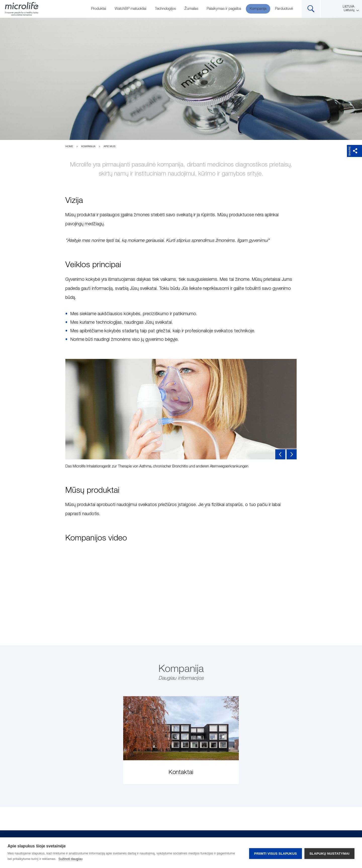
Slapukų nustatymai (329, 853)
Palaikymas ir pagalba (224, 9)
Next (292, 454)
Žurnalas (191, 9)
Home (69, 146)
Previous (280, 454)
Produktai (99, 9)
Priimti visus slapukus (276, 853)
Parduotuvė (284, 9)
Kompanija (258, 9)
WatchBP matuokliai (130, 9)
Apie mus (109, 146)
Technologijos (165, 9)
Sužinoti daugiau (70, 859)
